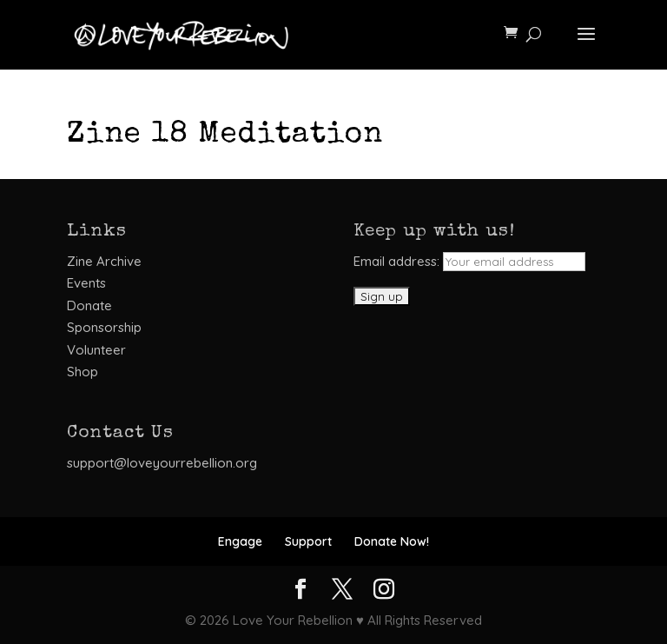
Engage (240, 541)
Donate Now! (392, 541)
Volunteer (96, 350)
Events (86, 283)
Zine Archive (104, 261)
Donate (89, 305)
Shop (83, 372)
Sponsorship (104, 327)
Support (308, 541)
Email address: (469, 261)
